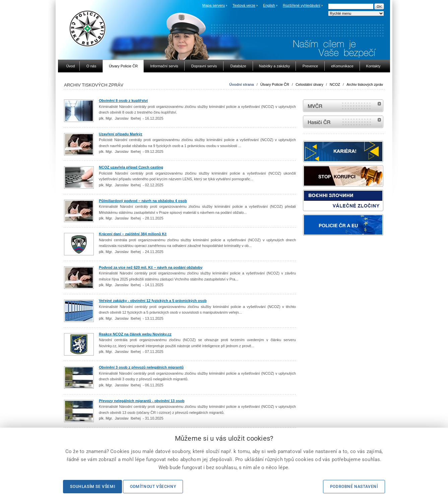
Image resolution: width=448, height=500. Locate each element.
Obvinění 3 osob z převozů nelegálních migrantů (141, 367)
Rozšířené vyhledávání (302, 5)
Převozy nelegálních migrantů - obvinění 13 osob (142, 401)
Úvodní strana (241, 84)
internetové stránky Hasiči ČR (343, 122)
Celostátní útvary (309, 84)
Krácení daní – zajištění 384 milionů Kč (133, 234)
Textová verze (244, 5)
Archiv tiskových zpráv (365, 84)
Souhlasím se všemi (92, 487)
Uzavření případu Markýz (121, 134)
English (269, 5)
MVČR (343, 106)
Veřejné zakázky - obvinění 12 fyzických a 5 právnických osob (153, 301)
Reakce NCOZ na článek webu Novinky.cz (135, 334)
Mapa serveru (214, 5)
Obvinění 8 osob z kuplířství (123, 101)
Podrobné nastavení (354, 487)
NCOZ (335, 84)
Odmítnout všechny (153, 487)
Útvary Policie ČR (275, 84)
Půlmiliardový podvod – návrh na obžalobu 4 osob (143, 201)
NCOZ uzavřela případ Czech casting (131, 167)
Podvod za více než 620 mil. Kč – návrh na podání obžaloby (151, 267)
